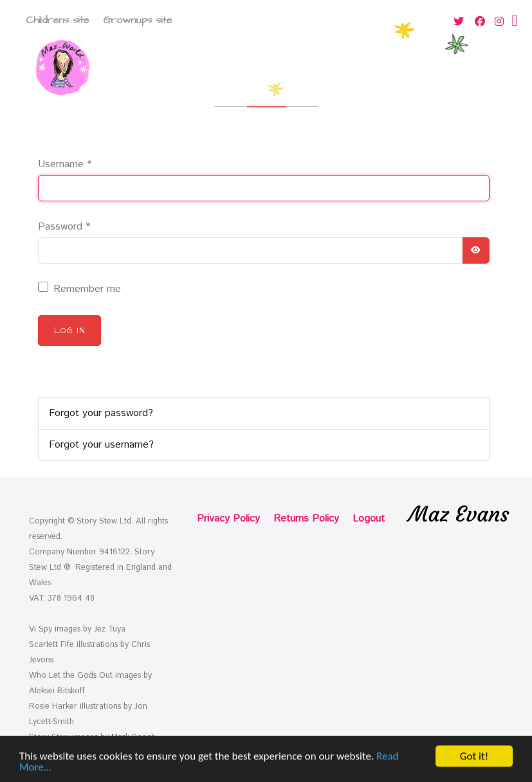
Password (64, 227)
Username (65, 164)
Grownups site (137, 20)
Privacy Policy (228, 519)
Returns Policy (306, 519)
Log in (70, 331)
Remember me (87, 289)
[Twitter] (460, 22)
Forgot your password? (101, 413)
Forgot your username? (101, 445)
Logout (369, 519)
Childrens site (57, 20)
